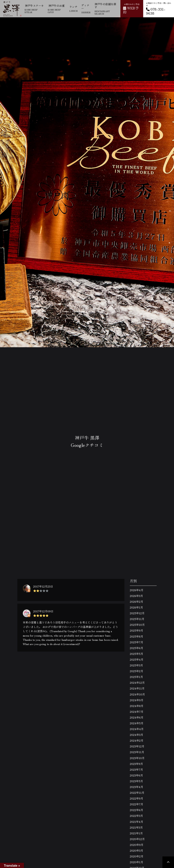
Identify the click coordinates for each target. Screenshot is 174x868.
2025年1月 (136, 677)
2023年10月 (137, 758)
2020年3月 (136, 850)
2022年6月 (136, 810)
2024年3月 (136, 735)
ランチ (73, 9)
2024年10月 (137, 694)
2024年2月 (137, 740)
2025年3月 (136, 665)
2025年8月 (136, 636)
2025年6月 (136, 648)
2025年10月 (137, 625)
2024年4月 (137, 729)
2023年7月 (136, 770)
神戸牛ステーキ (34, 9)
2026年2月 (136, 602)
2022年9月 (136, 798)
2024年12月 (137, 683)
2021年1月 (136, 833)
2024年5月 (137, 723)
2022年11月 (137, 793)
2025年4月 (137, 659)
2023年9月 (136, 764)
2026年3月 (136, 596)
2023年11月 (137, 752)
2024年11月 (137, 688)
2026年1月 (136, 607)
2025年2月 (136, 671)
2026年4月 (137, 590)
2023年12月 (137, 746)
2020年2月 (137, 856)
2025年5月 (136, 654)
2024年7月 (137, 712)
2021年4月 (136, 822)
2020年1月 (136, 862)
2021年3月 (136, 827)
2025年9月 (136, 630)
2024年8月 (137, 706)
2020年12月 (137, 839)
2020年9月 (137, 845)
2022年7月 (136, 804)
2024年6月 (137, 717)
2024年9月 (137, 700)
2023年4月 (136, 787)
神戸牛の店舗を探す (106, 9)
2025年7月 (136, 642)
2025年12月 (137, 613)
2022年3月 (136, 816)
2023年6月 (136, 775)
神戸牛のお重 (57, 9)
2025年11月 (137, 619)
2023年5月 (136, 781)
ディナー (86, 9)
